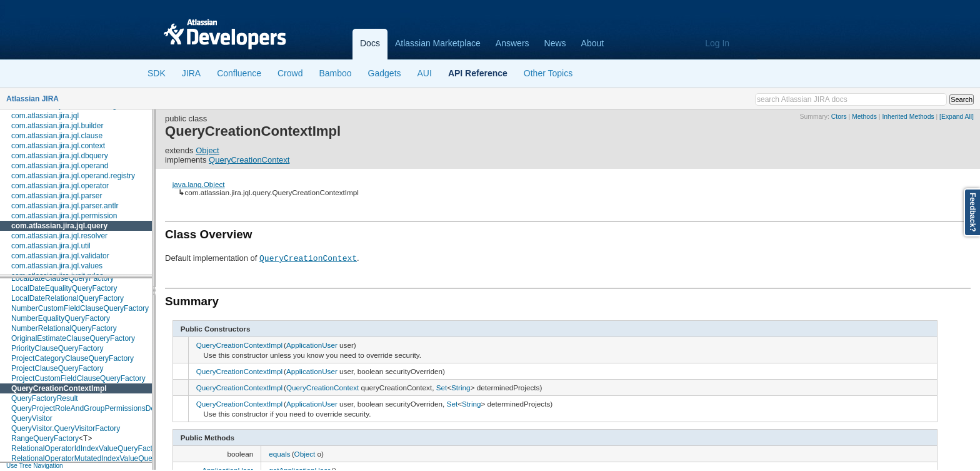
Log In (717, 43)
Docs (370, 43)
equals (279, 454)
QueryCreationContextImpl (59, 388)
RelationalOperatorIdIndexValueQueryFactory (87, 448)
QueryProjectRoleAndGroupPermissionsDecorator (95, 408)
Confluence (239, 73)
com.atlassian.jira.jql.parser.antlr (65, 206)
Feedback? (972, 212)
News (555, 43)
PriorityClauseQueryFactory (57, 348)
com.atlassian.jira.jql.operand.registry (73, 176)
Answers (512, 43)
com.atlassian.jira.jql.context (58, 146)
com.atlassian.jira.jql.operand (60, 166)
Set (442, 387)
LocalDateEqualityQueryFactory (64, 288)
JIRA (191, 73)
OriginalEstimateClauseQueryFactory (73, 338)
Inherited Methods (908, 117)
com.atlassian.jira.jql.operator (60, 186)
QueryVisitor (32, 418)
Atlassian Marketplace (438, 43)
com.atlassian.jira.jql (45, 116)
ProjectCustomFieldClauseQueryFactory (78, 378)
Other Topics (548, 73)
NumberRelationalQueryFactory (64, 328)
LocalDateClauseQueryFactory (62, 278)
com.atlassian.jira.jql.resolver (59, 236)
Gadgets (385, 73)
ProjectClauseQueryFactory (57, 368)
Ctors (839, 117)
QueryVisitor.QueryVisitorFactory (66, 428)
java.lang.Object (199, 184)
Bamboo (335, 73)
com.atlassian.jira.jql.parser (57, 196)
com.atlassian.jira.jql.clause (57, 136)
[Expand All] (957, 117)
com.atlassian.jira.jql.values (57, 266)
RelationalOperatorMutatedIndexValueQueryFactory (97, 458)
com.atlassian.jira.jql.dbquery (60, 156)
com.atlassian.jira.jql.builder (57, 126)
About (593, 43)
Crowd (290, 73)
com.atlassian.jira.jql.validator (60, 256)
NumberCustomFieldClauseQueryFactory (80, 308)
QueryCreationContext (249, 160)
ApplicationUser (312, 345)
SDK (157, 73)
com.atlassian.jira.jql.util (51, 246)
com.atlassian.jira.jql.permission (64, 216)
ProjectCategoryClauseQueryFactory (72, 358)
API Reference (478, 73)
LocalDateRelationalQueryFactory (67, 298)
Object (207, 150)
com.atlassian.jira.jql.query (59, 226)
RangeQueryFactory (45, 438)
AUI (425, 73)
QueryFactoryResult (45, 398)
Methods (864, 117)
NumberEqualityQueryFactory (61, 318)
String (461, 387)
